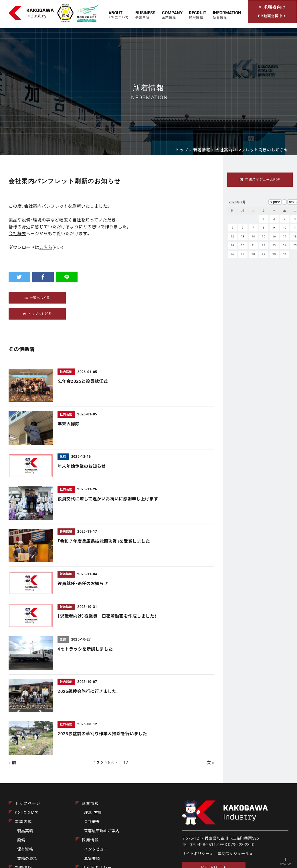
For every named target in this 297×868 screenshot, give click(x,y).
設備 (21, 840)
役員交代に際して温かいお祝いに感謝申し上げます (108, 499)
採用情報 (90, 840)
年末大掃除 (69, 424)
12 (126, 763)
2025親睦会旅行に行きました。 (89, 691)
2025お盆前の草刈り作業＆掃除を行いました (102, 734)
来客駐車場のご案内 (102, 831)
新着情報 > (205, 150)
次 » (210, 763)
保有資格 (25, 849)
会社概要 (17, 234)
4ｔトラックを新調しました (85, 649)
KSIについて (27, 813)
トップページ (28, 804)
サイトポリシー (197, 854)
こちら (46, 247)
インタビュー (96, 849)
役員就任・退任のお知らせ (83, 584)
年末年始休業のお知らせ (82, 467)
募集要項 (92, 859)
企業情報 (90, 804)
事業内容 (23, 822)
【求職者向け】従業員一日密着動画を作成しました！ (107, 617)
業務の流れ (27, 859)
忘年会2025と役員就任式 (83, 382)
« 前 (12, 763)
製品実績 (25, 831)
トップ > (184, 150)
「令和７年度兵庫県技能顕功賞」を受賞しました (104, 542)
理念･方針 (93, 813)
